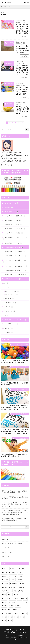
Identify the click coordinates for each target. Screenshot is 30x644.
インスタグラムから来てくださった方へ (12, 544)
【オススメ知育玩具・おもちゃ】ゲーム (9, 44)
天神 (6, 283)
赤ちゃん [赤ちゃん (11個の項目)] (16, 610)
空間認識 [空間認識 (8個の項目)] (13, 602)
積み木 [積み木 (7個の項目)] (5, 602)
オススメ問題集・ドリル (11, 324)
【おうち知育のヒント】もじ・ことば (9, 105)
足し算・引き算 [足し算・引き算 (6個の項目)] (7, 613)
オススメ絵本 (8, 332)
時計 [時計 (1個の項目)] (11, 595)
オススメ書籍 (8, 328)
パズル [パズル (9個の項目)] (20, 572)
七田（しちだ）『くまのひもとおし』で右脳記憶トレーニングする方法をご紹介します (15, 361)
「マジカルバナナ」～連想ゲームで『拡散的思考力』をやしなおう (22, 110)
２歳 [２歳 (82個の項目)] (11, 617)
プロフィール (5, 556)
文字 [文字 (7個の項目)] (5, 595)
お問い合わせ (5, 539)
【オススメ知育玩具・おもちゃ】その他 (15, 275)
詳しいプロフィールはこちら (8, 165)
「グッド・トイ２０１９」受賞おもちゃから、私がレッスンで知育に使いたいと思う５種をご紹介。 (22, 29)
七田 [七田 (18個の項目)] (21, 576)
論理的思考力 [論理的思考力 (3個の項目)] (7, 610)
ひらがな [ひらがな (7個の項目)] (22, 569)
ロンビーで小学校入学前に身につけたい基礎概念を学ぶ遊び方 (15, 384)
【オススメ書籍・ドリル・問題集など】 (15, 320)
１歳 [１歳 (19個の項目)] (5, 617)
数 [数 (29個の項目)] (11, 591)
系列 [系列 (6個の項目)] (20, 602)
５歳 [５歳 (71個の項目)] (5, 621)
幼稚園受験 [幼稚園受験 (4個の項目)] (22, 587)
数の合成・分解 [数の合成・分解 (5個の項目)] (19, 591)
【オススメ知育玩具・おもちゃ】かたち (15, 256)
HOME (4, 7)
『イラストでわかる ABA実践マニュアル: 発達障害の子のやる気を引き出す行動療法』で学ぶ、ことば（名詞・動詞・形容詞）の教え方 (14, 432)
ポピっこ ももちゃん (12, 292)
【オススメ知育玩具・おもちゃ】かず (14, 252)
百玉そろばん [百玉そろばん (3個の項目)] (7, 598)
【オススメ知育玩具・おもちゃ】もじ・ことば (15, 261)
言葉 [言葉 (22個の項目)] (12, 606)
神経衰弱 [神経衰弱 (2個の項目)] (24, 598)
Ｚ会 (6, 315)
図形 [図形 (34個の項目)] (13, 580)
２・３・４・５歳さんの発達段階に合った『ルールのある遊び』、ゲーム (22, 49)
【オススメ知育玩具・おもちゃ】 (9, 21)
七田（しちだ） (9, 298)
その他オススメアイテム (11, 203)
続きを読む (24, 36)
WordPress (15, 640)
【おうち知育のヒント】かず (12, 220)
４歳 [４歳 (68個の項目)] (23, 617)
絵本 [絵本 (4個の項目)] (26, 602)
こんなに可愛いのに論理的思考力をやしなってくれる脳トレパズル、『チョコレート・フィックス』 (22, 70)
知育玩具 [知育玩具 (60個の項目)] (16, 598)
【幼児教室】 (8, 208)
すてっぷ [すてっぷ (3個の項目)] (14, 569)
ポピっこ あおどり (11, 294)
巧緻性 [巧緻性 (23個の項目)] (5, 587)
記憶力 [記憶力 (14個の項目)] (18, 606)
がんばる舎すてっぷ (10, 303)
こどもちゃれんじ (9, 311)
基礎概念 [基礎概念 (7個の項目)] (20, 580)
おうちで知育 (6, 2)
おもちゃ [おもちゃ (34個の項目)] (6, 569)
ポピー (6, 287)
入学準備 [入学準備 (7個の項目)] (6, 580)
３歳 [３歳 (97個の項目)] (17, 617)
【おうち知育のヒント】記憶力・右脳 (14, 216)
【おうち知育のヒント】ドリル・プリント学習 (15, 238)
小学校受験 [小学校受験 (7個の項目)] (14, 584)
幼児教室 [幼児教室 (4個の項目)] (13, 587)
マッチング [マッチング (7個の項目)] (13, 576)
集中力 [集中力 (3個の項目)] (25, 613)
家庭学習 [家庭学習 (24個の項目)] (6, 584)
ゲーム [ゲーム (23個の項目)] (5, 572)
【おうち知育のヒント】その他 (13, 243)
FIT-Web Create (16, 638)
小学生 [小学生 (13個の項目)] (23, 584)
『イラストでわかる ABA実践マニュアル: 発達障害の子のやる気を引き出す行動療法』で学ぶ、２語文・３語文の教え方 (14, 407)
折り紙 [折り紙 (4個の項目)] (5, 591)
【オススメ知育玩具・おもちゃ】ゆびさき (15, 266)
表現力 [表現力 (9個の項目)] (5, 606)
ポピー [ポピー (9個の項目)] (5, 576)
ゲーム (10, 7)
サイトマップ (5, 548)
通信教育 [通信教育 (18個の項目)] (17, 613)
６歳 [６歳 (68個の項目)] (11, 621)
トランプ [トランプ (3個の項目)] (13, 572)
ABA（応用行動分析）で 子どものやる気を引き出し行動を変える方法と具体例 (15, 455)
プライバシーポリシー (8, 552)
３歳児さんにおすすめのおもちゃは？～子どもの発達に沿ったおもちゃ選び (22, 91)
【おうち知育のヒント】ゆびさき (13, 233)
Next (22, 123)
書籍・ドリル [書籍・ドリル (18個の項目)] (19, 595)
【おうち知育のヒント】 (11, 212)
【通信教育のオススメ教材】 (12, 279)
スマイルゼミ (8, 307)
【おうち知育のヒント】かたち (13, 224)
